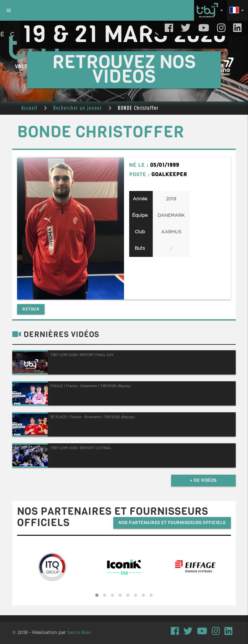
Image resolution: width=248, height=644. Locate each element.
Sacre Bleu (79, 633)
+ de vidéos (203, 480)
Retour (31, 309)
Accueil (29, 108)
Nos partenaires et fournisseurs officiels (172, 523)
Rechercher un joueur (78, 108)
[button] (97, 595)
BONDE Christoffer (138, 108)
